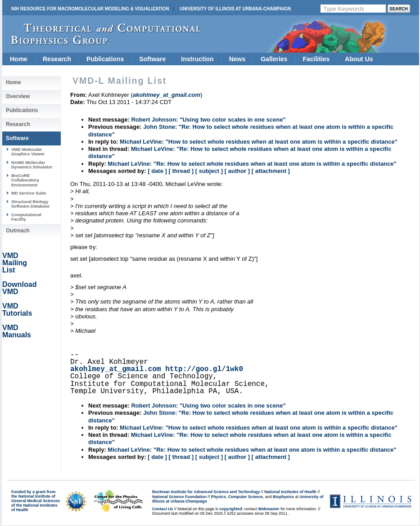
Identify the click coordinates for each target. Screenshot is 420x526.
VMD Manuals (17, 331)
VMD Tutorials (17, 310)
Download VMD (19, 288)
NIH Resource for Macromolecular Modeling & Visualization (90, 9)
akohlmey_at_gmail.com (116, 369)
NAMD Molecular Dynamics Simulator (32, 165)
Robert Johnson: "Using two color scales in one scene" (208, 120)
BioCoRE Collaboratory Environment (25, 180)
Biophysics (283, 497)
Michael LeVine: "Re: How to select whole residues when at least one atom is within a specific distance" (252, 164)
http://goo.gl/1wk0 (204, 369)
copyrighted (230, 509)
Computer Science (246, 497)
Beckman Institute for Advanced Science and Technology (206, 492)
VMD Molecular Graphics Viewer (28, 152)
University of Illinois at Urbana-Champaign (235, 9)
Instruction (197, 59)
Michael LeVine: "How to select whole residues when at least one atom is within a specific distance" (259, 142)
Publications (105, 59)
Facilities (316, 59)
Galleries (274, 59)
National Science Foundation (179, 497)
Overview (18, 96)
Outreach (18, 231)
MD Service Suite (29, 193)
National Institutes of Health (290, 492)
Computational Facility (26, 217)
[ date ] (157, 171)
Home (19, 59)
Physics (219, 497)
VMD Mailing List (15, 263)
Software (152, 59)
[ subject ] (209, 171)
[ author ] (237, 171)
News (237, 59)
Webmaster (269, 509)
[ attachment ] (271, 171)
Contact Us (163, 509)
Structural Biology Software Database (30, 204)
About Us (359, 59)
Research (57, 59)
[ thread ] (181, 171)
